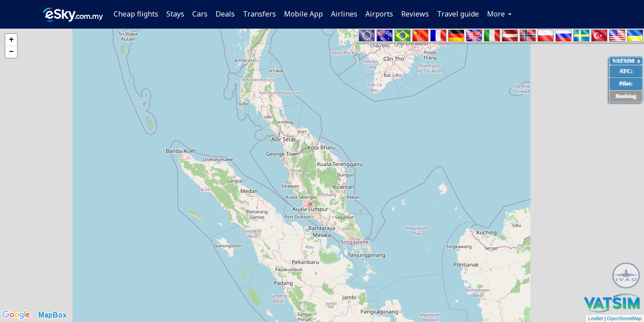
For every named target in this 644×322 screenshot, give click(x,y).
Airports (379, 14)
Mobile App (303, 14)
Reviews (415, 14)
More (496, 14)
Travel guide (458, 14)
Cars (200, 14)
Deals (225, 14)
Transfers (259, 14)
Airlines (344, 14)
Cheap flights (136, 14)
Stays (175, 14)
